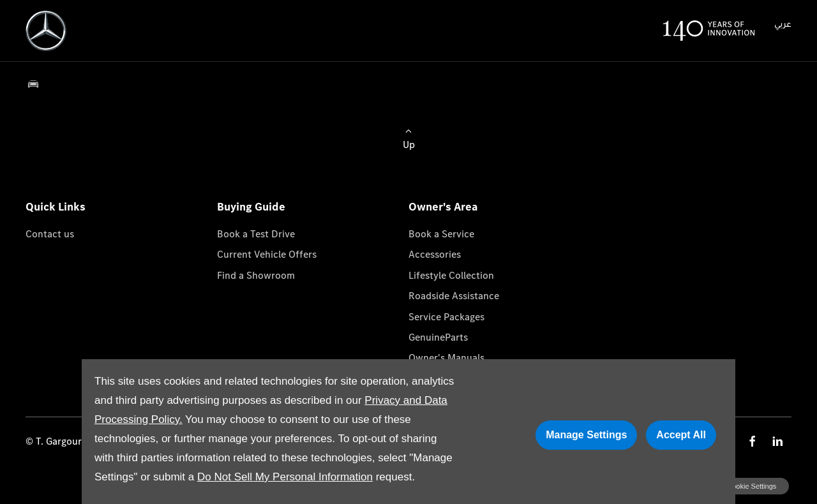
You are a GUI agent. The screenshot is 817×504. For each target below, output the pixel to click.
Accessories (435, 254)
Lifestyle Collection (451, 275)
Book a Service (441, 234)
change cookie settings (738, 486)
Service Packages (446, 317)
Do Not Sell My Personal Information (285, 477)
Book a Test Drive (256, 234)
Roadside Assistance (454, 296)
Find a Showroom (256, 275)
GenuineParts (438, 337)
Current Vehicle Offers (267, 254)
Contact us (50, 234)
